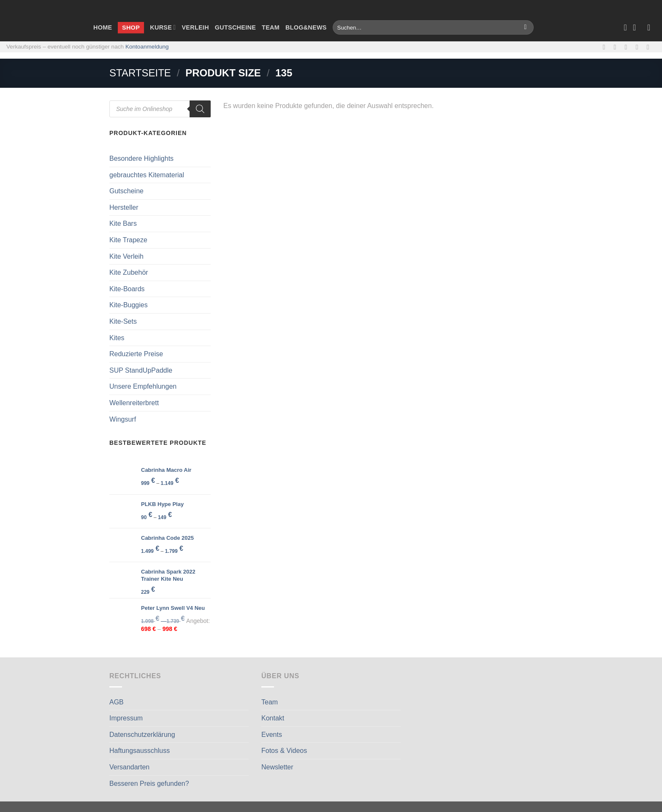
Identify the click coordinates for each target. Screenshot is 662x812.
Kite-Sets (123, 321)
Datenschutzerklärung (142, 735)
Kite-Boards (127, 289)
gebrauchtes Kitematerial (147, 175)
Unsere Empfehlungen (143, 386)
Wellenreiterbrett (134, 403)
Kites (117, 338)
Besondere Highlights (141, 158)
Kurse (163, 27)
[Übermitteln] (525, 27)
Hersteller (124, 207)
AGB (117, 702)
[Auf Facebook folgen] (606, 47)
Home (103, 27)
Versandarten (129, 767)
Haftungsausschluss (140, 751)
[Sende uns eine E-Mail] (628, 47)
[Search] (200, 109)
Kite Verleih (126, 256)
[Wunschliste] (625, 27)
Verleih (195, 27)
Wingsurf (123, 419)
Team (271, 27)
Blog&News (306, 27)
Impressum (126, 718)
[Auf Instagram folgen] (617, 47)
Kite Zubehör (129, 272)
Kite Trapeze (128, 240)
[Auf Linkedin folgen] (650, 47)
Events (272, 735)
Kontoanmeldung (147, 47)
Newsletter (277, 767)
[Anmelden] (651, 27)
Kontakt (273, 718)
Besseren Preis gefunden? (149, 784)
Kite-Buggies (129, 305)
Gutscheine (235, 27)
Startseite (140, 73)
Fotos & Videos (284, 751)
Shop (131, 27)
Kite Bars (123, 223)
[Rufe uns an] (639, 47)
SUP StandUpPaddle (141, 370)
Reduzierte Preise (136, 354)
